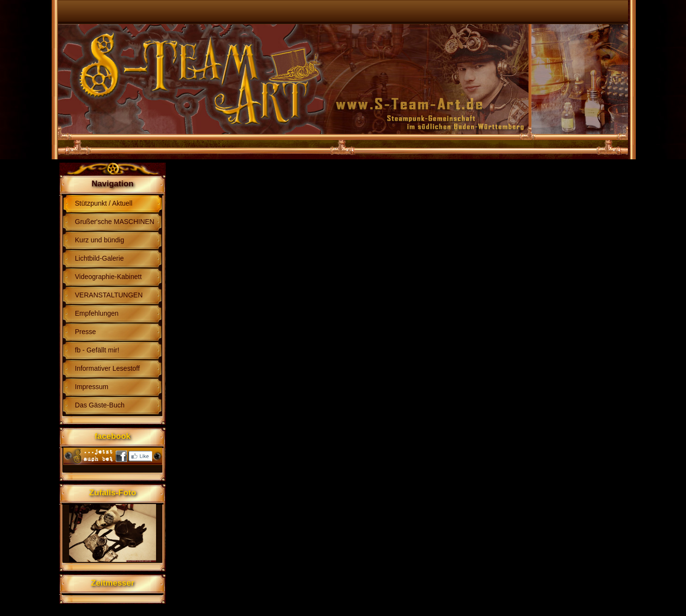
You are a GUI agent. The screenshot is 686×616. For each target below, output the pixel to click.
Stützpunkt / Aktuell (104, 203)
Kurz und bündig (100, 240)
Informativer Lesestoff (107, 368)
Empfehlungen (97, 313)
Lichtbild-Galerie (99, 258)
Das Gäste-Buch (100, 405)
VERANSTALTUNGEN (109, 295)
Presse (86, 332)
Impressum (92, 387)
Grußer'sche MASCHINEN (114, 222)
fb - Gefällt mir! (97, 350)
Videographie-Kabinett (108, 277)
